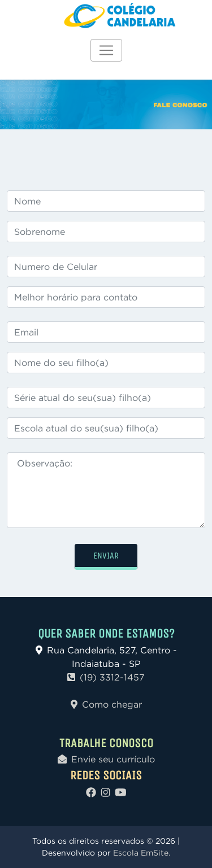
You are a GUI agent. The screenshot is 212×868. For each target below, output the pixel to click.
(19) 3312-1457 (106, 677)
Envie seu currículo (106, 759)
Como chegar (106, 704)
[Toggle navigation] (106, 50)
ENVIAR (106, 555)
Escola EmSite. (142, 853)
